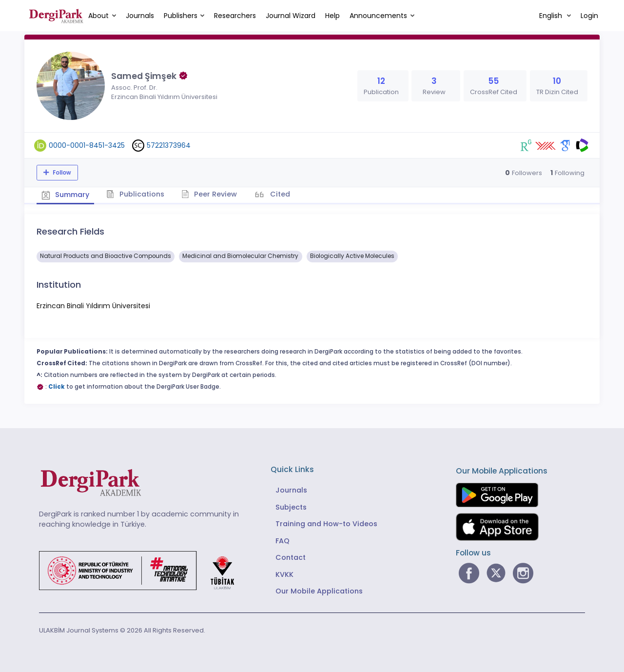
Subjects (291, 507)
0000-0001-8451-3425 (87, 145)
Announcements (378, 16)
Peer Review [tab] (209, 194)
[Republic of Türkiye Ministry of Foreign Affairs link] (143, 570)
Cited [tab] (279, 194)
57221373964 (169, 145)
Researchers (235, 16)
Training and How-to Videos (326, 524)
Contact (291, 557)
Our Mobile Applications (319, 591)
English (552, 16)
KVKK (284, 574)
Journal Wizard (291, 16)
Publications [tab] (136, 194)
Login (589, 16)
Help (332, 16)
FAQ (283, 541)
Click (57, 387)
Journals (140, 16)
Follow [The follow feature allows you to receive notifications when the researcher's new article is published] (61, 173)
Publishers (181, 16)
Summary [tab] (66, 195)
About (98, 16)
